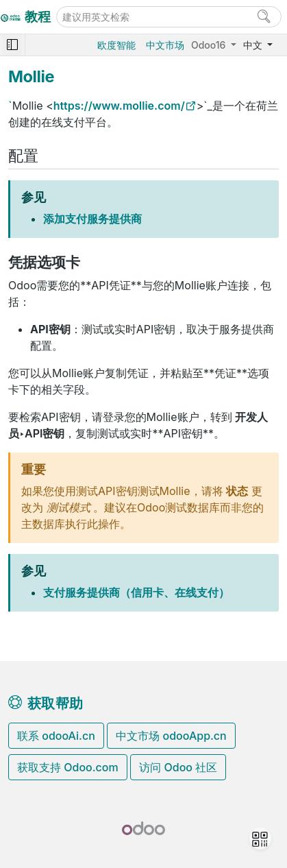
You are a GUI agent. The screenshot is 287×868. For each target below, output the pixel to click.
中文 (254, 45)
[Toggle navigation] (12, 45)
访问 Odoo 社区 (178, 767)
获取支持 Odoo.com (68, 767)
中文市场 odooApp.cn (171, 736)
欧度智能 (116, 45)
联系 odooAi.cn (56, 736)
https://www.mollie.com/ (119, 106)
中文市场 (165, 45)
